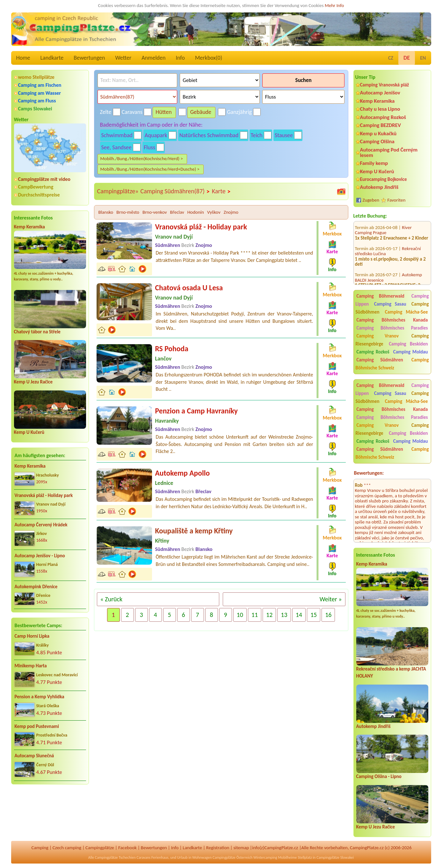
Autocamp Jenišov (380, 93)
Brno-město (128, 212)
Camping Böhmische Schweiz (392, 364)
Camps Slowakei (35, 109)
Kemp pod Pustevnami (37, 726)
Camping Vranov (378, 336)
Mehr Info (334, 5)
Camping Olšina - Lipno (379, 776)
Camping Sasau (390, 304)
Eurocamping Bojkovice (384, 179)
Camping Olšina (377, 141)
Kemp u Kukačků (378, 134)
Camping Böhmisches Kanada (392, 320)
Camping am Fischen (40, 85)
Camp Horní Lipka (32, 636)
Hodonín (196, 212)
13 (284, 615)
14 (299, 615)
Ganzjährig (239, 112)
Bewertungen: (369, 473)
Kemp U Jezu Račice (33, 382)
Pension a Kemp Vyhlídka (40, 697)
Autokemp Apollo (183, 473)
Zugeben (371, 200)
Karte (221, 191)
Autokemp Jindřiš (379, 187)
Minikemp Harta (31, 666)
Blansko (106, 212)
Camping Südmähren (380, 360)
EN (423, 58)
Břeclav (177, 212)
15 (314, 615)
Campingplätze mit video (44, 179)
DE (407, 58)
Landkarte (52, 58)
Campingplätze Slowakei (335, 857)
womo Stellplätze (36, 77)
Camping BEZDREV (380, 125)
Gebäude (201, 112)
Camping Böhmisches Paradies (392, 328)
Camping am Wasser (40, 93)
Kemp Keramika (29, 227)
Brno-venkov (155, 212)
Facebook (127, 848)
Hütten (163, 112)
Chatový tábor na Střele (37, 332)
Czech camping (67, 848)
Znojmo (231, 212)
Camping (40, 848)
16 (328, 615)
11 (255, 615)
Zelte (106, 112)
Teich (257, 135)
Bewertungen (89, 58)
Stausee (284, 135)
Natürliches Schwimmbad (209, 135)
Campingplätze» (118, 191)
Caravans (132, 112)
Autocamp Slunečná (34, 756)
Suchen (304, 80)
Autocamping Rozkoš (383, 117)
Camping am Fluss (37, 101)
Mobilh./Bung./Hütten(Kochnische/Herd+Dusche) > (150, 169)
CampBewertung (36, 187)
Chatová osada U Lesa (189, 288)
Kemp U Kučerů (29, 432)
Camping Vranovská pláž (385, 85)
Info (180, 58)
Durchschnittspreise (39, 195)
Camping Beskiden (408, 344)
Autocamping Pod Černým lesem (389, 152)
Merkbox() (209, 58)
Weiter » (331, 599)
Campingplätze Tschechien (115, 857)
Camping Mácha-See (406, 312)
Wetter (123, 58)
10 (240, 615)
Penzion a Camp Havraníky (197, 411)
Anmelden (153, 58)
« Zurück (112, 599)
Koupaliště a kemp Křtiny (194, 531)
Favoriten (397, 200)
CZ (391, 58)
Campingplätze (100, 848)
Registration (218, 848)
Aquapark (156, 135)
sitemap (241, 848)
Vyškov (214, 212)
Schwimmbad (117, 135)
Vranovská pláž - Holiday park (44, 495)
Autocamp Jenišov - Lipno (40, 556)
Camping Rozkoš (373, 352)
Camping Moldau (411, 352)
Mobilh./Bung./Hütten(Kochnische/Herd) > (142, 159)
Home (23, 58)
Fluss (149, 147)
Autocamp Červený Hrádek (41, 525)
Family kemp (374, 163)
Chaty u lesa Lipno (380, 109)
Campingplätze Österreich (232, 857)
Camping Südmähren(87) (175, 191)
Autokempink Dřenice (36, 587)
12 (269, 615)
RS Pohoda (172, 349)
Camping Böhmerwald (380, 296)
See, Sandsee (117, 147)
